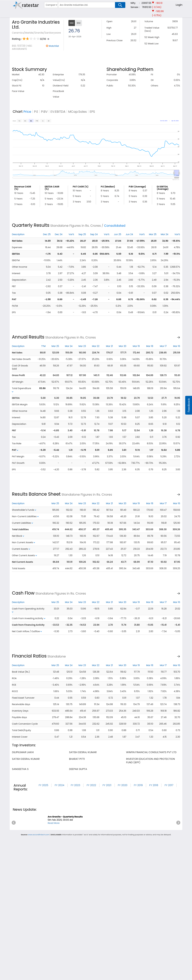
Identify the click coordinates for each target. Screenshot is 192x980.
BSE (79, 23)
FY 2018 (154, 785)
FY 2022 (91, 785)
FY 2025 (43, 785)
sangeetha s (20, 769)
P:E (36, 112)
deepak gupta (78, 769)
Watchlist (54, 46)
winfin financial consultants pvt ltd (151, 752)
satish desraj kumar (83, 752)
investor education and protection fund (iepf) (150, 761)
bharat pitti (77, 759)
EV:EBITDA (58, 112)
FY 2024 (59, 785)
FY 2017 (169, 785)
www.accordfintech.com (39, 835)
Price (27, 112)
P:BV (44, 112)
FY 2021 (107, 785)
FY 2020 (123, 785)
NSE (72, 23)
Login (179, 5)
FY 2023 (76, 785)
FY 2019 (138, 785)
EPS (92, 112)
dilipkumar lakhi (23, 752)
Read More (54, 823)
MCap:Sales (78, 112)
